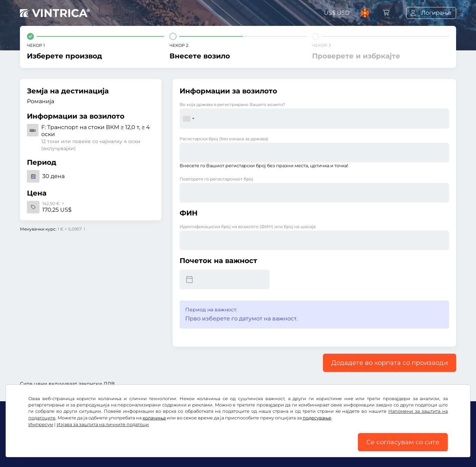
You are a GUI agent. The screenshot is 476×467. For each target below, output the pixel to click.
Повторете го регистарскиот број (216, 179)
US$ (337, 13)
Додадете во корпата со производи (390, 363)
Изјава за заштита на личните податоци (103, 424)
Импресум (41, 424)
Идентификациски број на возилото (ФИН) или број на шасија (248, 227)
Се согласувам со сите (403, 442)
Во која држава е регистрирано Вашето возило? (232, 104)
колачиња (154, 418)
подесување (317, 418)
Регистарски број (224, 139)
